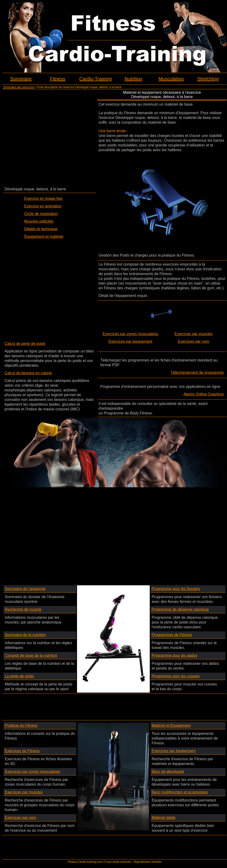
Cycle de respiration (41, 214)
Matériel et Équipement (171, 725)
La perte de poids (19, 676)
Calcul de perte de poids (25, 344)
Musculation (171, 79)
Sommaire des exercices (19, 87)
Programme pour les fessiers (176, 589)
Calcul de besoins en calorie (28, 373)
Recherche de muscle (23, 609)
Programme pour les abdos (175, 655)
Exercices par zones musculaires (130, 334)
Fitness (58, 79)
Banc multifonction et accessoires (180, 792)
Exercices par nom (194, 341)
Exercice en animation (43, 206)
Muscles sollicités (39, 221)
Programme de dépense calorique (180, 609)
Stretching (208, 79)
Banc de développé (168, 772)
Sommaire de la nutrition (25, 635)
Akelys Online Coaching (204, 394)
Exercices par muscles (194, 334)
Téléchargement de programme (197, 373)
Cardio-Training (96, 79)
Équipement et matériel (44, 237)
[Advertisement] (48, 138)
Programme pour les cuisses (176, 676)
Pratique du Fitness (21, 725)
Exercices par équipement (130, 341)
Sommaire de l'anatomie (25, 589)
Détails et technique (41, 229)
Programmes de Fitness (172, 635)
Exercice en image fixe (43, 199)
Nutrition (133, 79)
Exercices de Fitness (22, 751)
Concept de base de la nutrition (31, 655)
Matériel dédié (164, 818)
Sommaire (21, 79)
